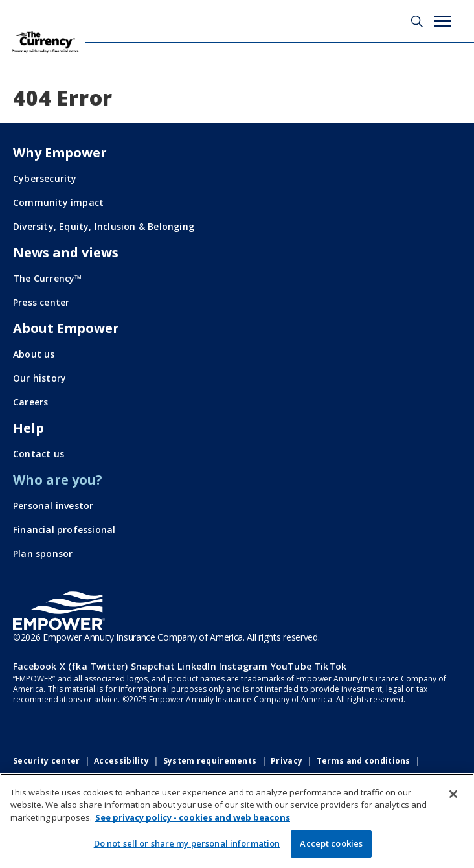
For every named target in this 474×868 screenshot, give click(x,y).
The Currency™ (48, 278)
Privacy (287, 761)
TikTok (330, 666)
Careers (30, 402)
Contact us (39, 454)
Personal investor (53, 506)
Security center (47, 761)
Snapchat (153, 666)
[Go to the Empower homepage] (59, 611)
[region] (237, 821)
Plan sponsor (43, 554)
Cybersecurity (45, 178)
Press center (41, 302)
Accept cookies (331, 843)
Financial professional (64, 530)
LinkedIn (197, 666)
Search (417, 21)
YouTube (291, 666)
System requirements (210, 761)
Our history (39, 378)
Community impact (58, 202)
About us (34, 354)
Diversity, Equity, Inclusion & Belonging (104, 226)
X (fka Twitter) (94, 666)
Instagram (243, 666)
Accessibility (121, 761)
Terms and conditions (364, 761)
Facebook (35, 666)
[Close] (453, 794)
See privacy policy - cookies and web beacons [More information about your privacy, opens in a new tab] (193, 817)
